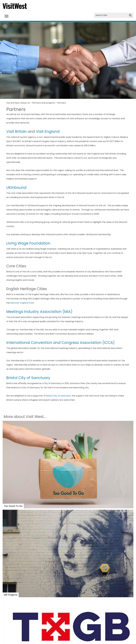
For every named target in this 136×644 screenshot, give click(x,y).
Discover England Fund (22, 303)
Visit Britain (17, 132)
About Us (25, 103)
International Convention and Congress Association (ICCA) (61, 343)
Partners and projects (43, 103)
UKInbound (16, 188)
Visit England (48, 132)
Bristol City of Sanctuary (28, 378)
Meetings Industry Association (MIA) (39, 312)
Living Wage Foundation (28, 243)
